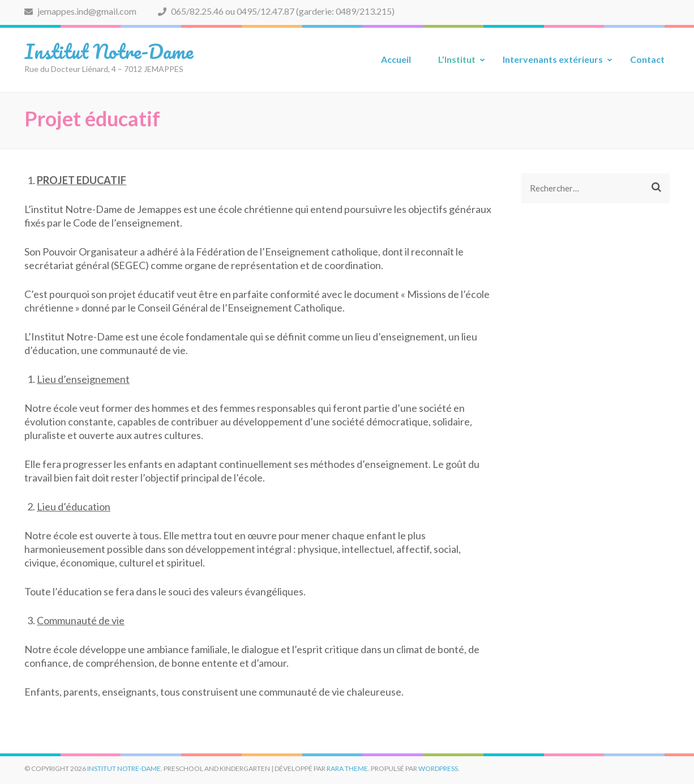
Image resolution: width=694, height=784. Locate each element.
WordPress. (439, 768)
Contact (647, 59)
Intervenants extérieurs (553, 59)
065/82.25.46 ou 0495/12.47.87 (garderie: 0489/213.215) (276, 11)
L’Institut (457, 59)
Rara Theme (347, 768)
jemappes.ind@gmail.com (80, 11)
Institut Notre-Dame (109, 51)
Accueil (396, 59)
